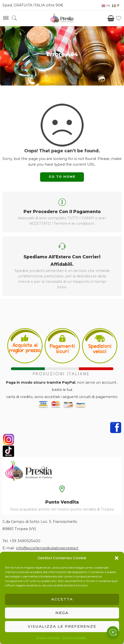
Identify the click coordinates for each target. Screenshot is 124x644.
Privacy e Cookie (48, 637)
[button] (117, 558)
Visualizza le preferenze (62, 626)
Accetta (62, 599)
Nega (62, 613)
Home (62, 60)
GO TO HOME (62, 177)
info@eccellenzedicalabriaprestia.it (47, 548)
